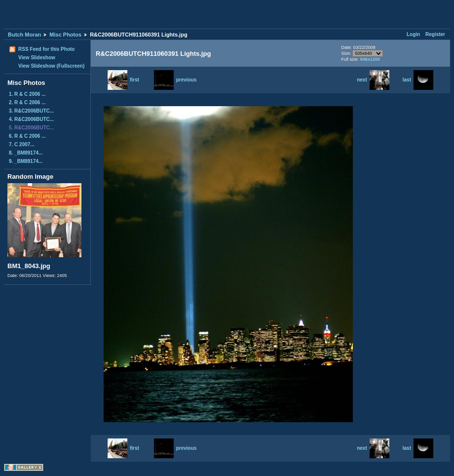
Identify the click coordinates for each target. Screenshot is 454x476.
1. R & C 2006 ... (27, 94)
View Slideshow (37, 58)
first (123, 80)
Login (413, 34)
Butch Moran (24, 35)
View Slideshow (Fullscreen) (51, 66)
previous (175, 80)
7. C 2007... (22, 144)
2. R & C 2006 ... (27, 102)
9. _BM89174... (26, 161)
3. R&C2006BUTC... (31, 111)
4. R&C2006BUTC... (31, 119)
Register (435, 34)
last (418, 80)
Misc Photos (65, 35)
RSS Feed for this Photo (46, 49)
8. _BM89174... (26, 153)
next (373, 80)
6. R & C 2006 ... (27, 136)
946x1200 (370, 59)
